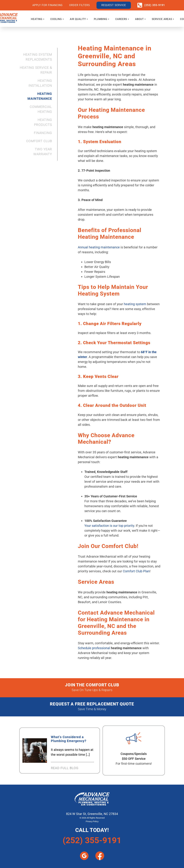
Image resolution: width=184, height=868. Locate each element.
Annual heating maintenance (99, 247)
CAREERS (121, 19)
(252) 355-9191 (155, 5)
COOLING (56, 19)
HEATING (37, 19)
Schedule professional (94, 648)
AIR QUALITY (78, 19)
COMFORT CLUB (39, 141)
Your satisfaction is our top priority (109, 526)
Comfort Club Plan (136, 571)
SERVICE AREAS (162, 19)
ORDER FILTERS (80, 5)
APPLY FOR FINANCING (48, 5)
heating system (135, 304)
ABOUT (139, 19)
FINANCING (43, 133)
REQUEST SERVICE (114, 5)
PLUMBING (101, 19)
